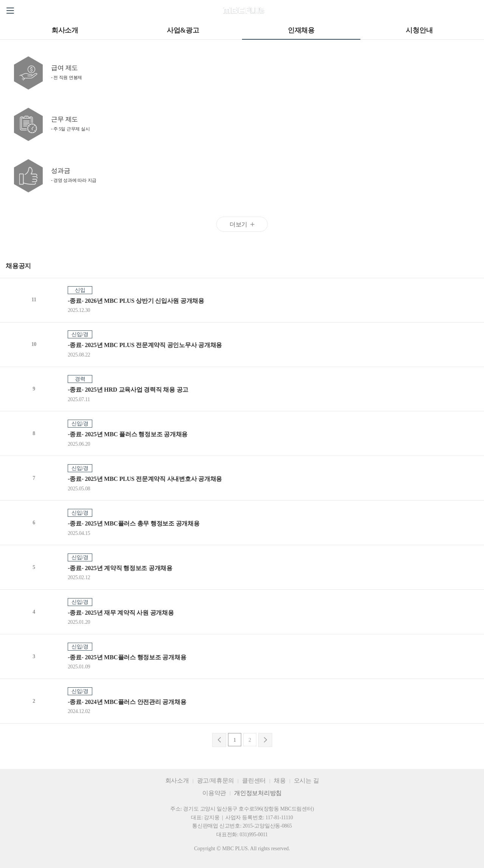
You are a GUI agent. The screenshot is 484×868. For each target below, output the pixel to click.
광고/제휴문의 (216, 780)
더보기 (238, 224)
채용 (280, 780)
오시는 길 (306, 780)
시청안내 (419, 30)
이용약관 (214, 793)
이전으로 (219, 740)
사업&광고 (183, 30)
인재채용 (301, 30)
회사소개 (65, 30)
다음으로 (265, 740)
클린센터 (254, 780)
